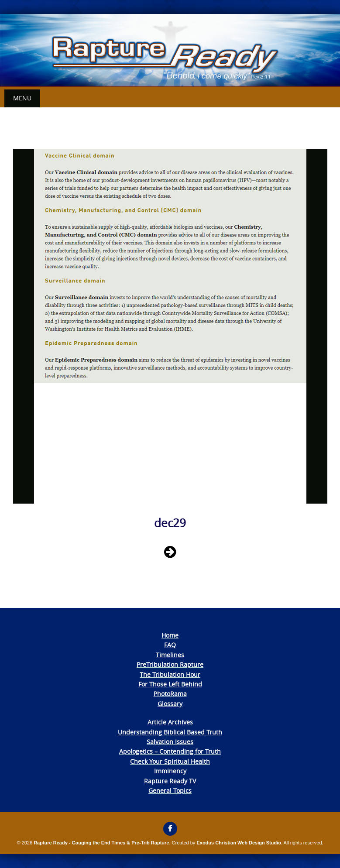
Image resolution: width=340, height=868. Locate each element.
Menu (22, 98)
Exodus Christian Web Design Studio (239, 843)
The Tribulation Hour (170, 674)
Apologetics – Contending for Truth (170, 751)
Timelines (170, 655)
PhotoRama (170, 694)
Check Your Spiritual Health (170, 761)
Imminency (170, 771)
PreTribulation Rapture (170, 664)
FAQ (170, 645)
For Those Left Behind (170, 684)
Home (170, 635)
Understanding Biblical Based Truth (170, 732)
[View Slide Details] (170, 50)
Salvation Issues (170, 742)
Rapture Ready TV (170, 781)
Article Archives (170, 722)
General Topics (170, 791)
